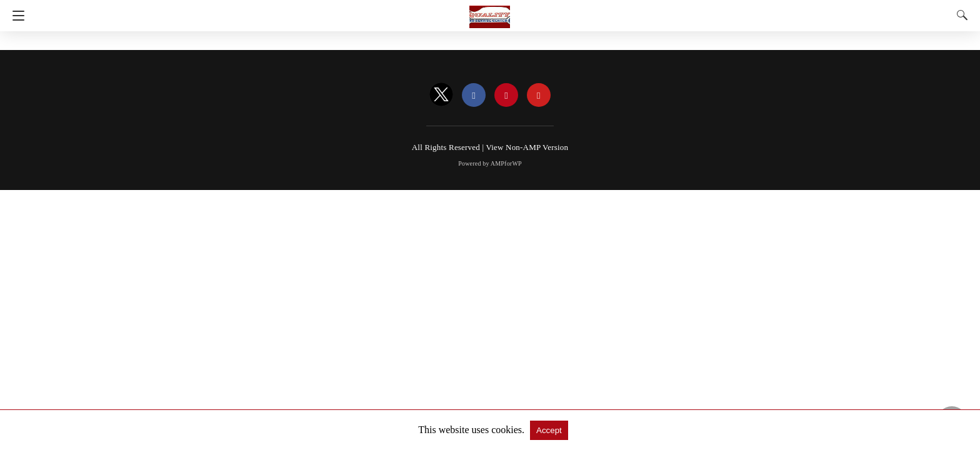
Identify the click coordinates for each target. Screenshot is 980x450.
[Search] (959, 15)
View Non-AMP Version (527, 147)
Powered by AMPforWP (490, 163)
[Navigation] (15, 16)
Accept (549, 430)
